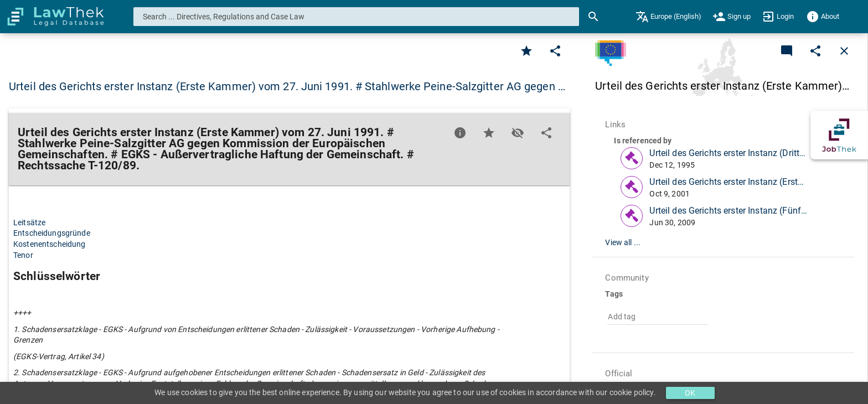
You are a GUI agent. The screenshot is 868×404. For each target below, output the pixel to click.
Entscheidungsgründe (52, 233)
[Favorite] (526, 51)
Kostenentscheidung (50, 244)
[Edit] (555, 51)
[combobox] (356, 17)
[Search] (593, 17)
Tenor (23, 255)
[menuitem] (668, 17)
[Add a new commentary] (787, 51)
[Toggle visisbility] (518, 133)
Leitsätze (29, 222)
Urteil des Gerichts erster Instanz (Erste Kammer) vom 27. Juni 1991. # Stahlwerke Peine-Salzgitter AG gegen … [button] (287, 86)
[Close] (844, 51)
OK (690, 393)
